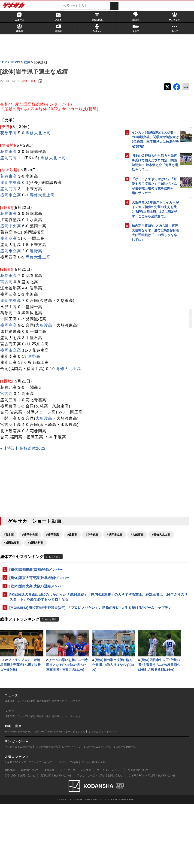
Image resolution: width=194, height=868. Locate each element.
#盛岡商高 (55, 535)
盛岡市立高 (13, 196)
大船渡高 (46, 326)
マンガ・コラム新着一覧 (19, 811)
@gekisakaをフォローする (150, 314)
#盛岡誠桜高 (86, 543)
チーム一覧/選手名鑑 (94, 826)
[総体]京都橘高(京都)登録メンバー (38, 578)
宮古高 (9, 282)
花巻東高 (11, 133)
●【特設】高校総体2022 (25, 449)
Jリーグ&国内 (26, 765)
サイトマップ (68, 834)
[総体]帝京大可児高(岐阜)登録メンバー (42, 587)
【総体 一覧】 (30, 81)
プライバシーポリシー (109, 834)
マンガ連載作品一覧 (47, 811)
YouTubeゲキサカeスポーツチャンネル (63, 795)
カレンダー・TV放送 (67, 826)
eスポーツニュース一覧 (97, 811)
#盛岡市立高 (14, 543)
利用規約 (86, 834)
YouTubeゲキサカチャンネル (21, 795)
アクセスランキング (40, 826)
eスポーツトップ (71, 811)
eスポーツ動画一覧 (125, 811)
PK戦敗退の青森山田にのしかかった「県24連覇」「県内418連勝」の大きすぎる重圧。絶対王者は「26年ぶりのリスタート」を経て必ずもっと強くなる (62, 609)
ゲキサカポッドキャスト (102, 795)
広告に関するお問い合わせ (20, 839)
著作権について (29, 834)
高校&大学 (43, 765)
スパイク (75, 765)
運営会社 (49, 834)
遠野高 (38, 251)
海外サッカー (59, 765)
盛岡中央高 (13, 183)
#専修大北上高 (60, 543)
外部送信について (138, 834)
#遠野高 (74, 535)
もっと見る (57, 565)
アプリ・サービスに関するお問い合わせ (100, 839)
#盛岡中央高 (32, 535)
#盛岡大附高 (14, 551)
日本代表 (10, 765)
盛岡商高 (11, 158)
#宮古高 (11, 535)
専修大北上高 (40, 133)
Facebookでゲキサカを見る (151, 323)
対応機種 (10, 834)
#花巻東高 (94, 535)
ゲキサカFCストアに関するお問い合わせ (152, 839)
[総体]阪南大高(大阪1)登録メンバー (39, 595)
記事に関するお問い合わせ (56, 839)
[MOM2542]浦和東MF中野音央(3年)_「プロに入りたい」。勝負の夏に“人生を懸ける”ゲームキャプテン (61, 625)
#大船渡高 (36, 543)
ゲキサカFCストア (15, 826)
